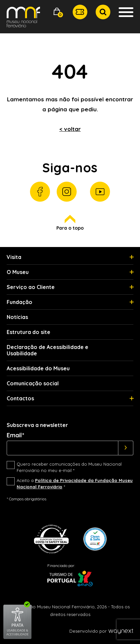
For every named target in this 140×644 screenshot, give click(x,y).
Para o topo (70, 223)
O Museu (18, 272)
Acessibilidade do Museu (38, 368)
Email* (15, 435)
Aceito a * (75, 484)
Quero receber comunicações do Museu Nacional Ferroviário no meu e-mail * (69, 467)
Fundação (19, 302)
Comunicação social (33, 383)
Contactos (20, 398)
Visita (14, 257)
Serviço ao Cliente (31, 287)
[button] (57, 12)
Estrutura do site (28, 332)
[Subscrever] (126, 448)
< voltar (70, 129)
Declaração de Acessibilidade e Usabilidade (47, 350)
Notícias (17, 317)
